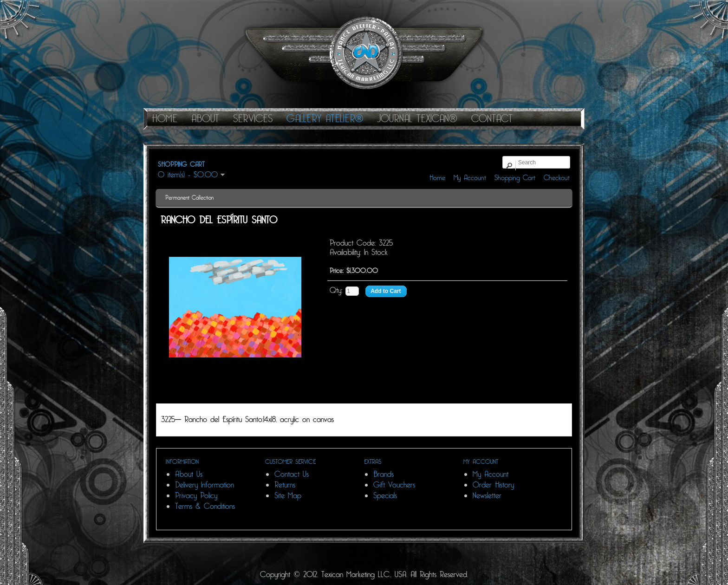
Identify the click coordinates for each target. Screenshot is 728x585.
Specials (385, 496)
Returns (285, 485)
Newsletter (487, 496)
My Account (470, 178)
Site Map (288, 496)
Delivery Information (205, 485)
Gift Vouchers (394, 485)
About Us (189, 474)
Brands (383, 474)
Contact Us (292, 474)
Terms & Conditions (205, 506)
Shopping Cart (515, 178)
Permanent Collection (189, 198)
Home (437, 178)
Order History (493, 485)
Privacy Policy (196, 496)
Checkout (557, 178)
